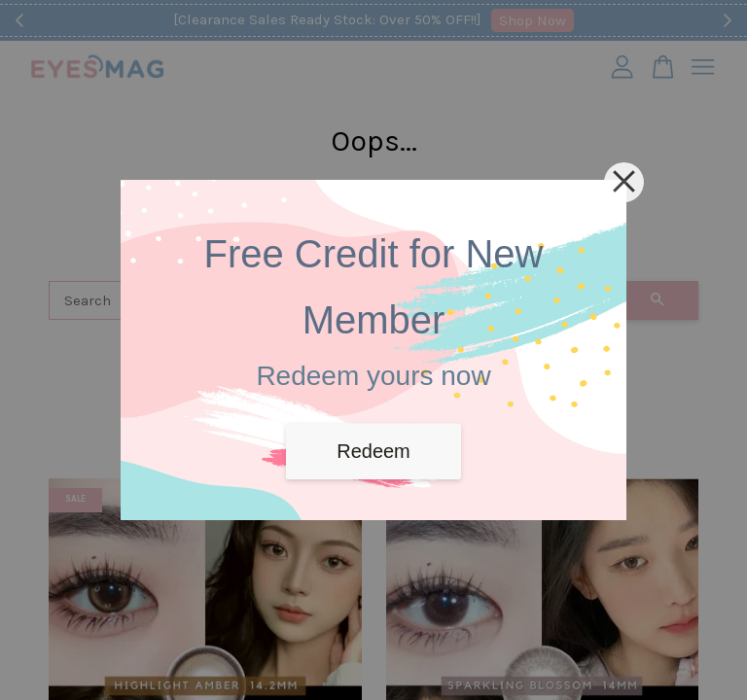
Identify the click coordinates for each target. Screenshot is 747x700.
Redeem (373, 451)
